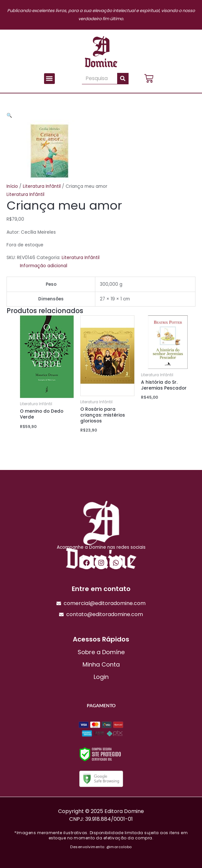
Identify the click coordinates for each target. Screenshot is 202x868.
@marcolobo (119, 847)
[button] (49, 79)
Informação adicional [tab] (44, 266)
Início (12, 186)
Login (101, 677)
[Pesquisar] (123, 78)
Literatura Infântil (42, 186)
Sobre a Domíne (101, 652)
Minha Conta (101, 664)
